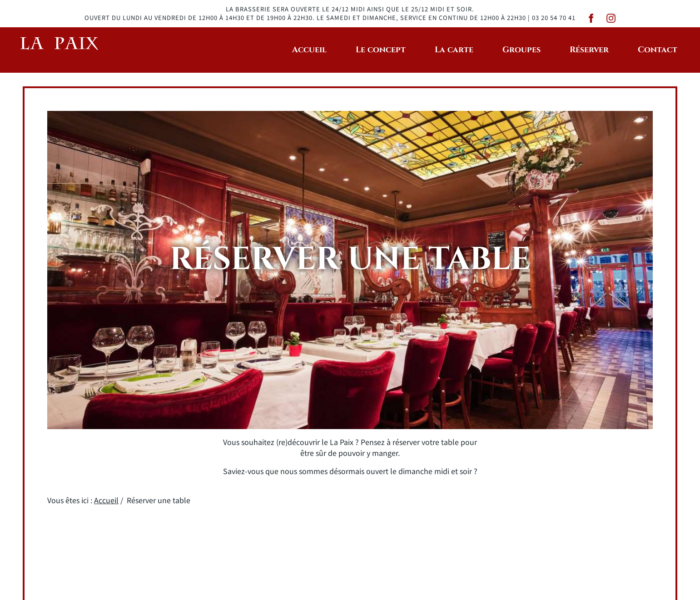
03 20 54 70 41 (554, 17)
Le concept (381, 50)
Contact (658, 50)
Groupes (521, 50)
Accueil (309, 50)
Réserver (589, 50)
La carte (454, 50)
